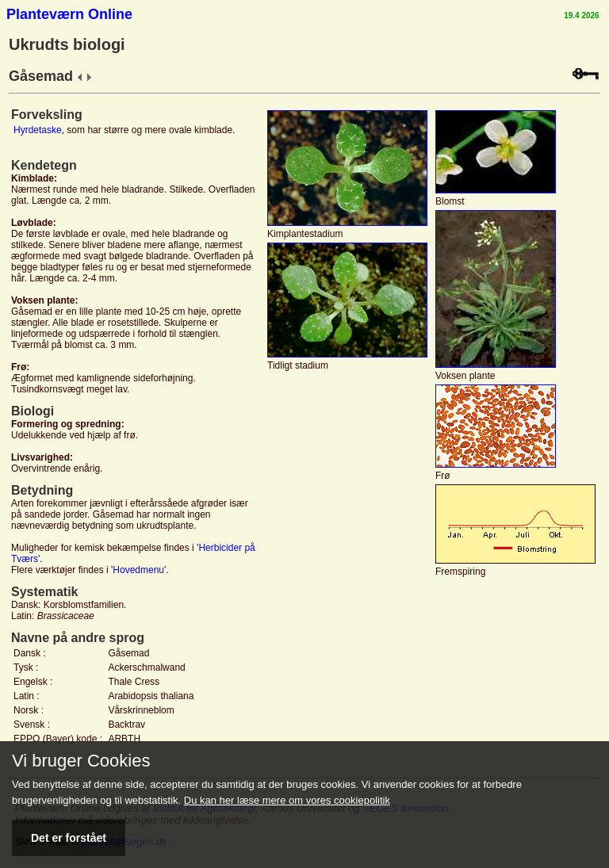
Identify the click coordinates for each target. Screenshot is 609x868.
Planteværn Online (69, 14)
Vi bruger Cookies (81, 761)
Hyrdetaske (38, 130)
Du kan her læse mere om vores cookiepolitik (287, 800)
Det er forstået (69, 838)
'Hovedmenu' (138, 570)
